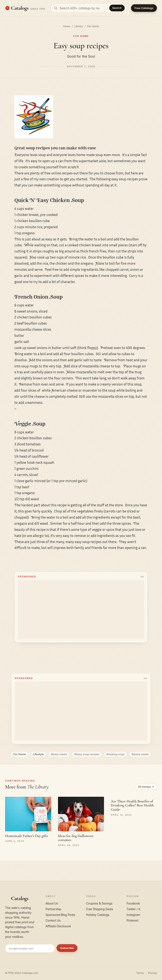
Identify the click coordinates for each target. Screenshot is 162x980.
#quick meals (140, 754)
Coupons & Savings (99, 903)
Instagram (133, 915)
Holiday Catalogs (98, 915)
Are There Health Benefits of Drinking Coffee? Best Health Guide (132, 805)
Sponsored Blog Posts (60, 915)
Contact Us (53, 921)
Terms (140, 973)
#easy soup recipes (87, 754)
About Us (52, 903)
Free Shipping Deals (100, 909)
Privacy (153, 973)
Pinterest (132, 921)
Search (117, 8)
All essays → (146, 787)
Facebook (133, 903)
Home (67, 26)
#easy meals (59, 754)
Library (79, 26)
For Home (93, 26)
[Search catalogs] (88, 8)
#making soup (115, 754)
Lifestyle (38, 754)
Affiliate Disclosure (58, 926)
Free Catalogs (144, 8)
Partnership (53, 909)
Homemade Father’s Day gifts (26, 836)
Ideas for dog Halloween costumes (76, 838)
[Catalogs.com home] (25, 8)
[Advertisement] (81, 610)
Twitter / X (134, 909)
